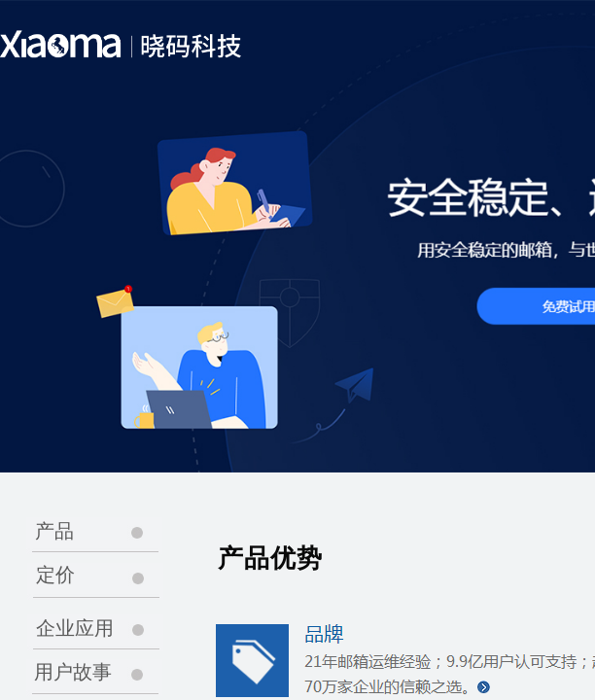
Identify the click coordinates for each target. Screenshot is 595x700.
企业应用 (75, 628)
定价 (55, 575)
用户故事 (73, 672)
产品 (54, 531)
